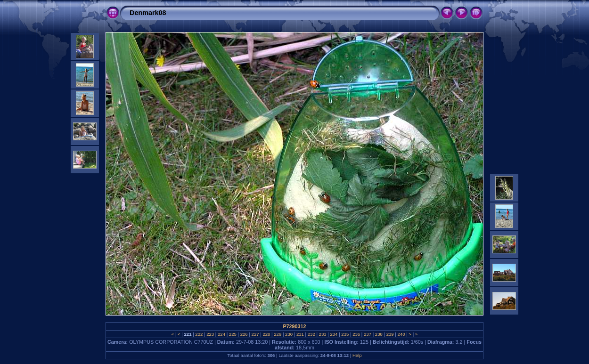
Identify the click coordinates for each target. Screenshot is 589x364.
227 (255, 334)
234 (334, 334)
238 (379, 334)
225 (233, 334)
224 (221, 334)
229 (278, 334)
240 (401, 334)
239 (390, 334)
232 (311, 334)
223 (210, 334)
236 (356, 334)
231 (300, 334)
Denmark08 (148, 13)
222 (199, 334)
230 (289, 334)
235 (345, 334)
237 (367, 334)
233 (323, 334)
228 (266, 334)
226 (244, 334)
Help (357, 355)
